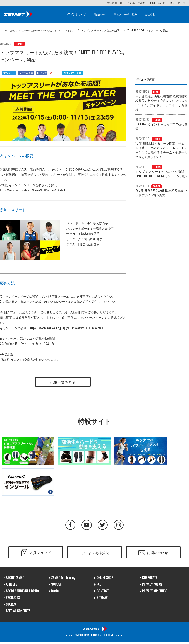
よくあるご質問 (136, 3)
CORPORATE (150, 579)
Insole (55, 593)
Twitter (103, 526)
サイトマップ (178, 3)
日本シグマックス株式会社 (94, 631)
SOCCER (56, 586)
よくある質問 (99, 554)
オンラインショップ (74, 14)
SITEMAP (102, 599)
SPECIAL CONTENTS (18, 613)
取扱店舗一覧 (115, 3)
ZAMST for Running (63, 579)
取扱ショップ (40, 554)
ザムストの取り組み (126, 14)
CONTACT (103, 593)
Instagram (121, 526)
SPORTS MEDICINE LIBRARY (23, 593)
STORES (11, 606)
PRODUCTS (13, 599)
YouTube (86, 526)
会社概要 (150, 14)
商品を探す (100, 14)
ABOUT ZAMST (15, 579)
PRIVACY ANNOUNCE (154, 593)
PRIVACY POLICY (152, 586)
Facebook (68, 526)
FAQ (99, 586)
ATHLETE (11, 586)
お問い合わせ (157, 3)
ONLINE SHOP (105, 579)
